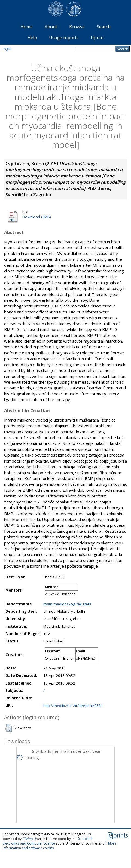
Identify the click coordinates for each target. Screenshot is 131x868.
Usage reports (64, 38)
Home (27, 27)
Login (6, 49)
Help (32, 38)
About (51, 27)
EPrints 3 (29, 839)
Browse (77, 27)
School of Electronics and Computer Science (47, 841)
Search (104, 27)
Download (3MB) (37, 217)
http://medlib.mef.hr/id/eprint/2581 (73, 706)
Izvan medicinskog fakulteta (67, 604)
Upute (97, 38)
